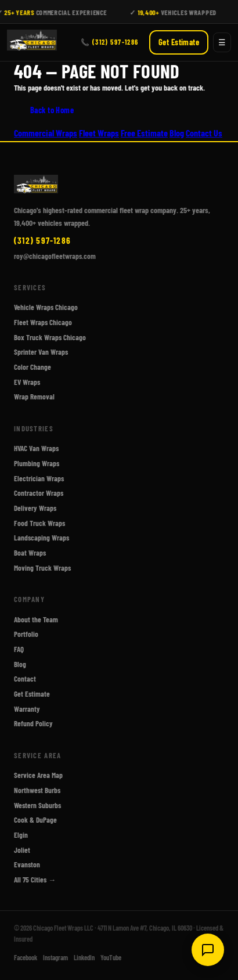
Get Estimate (179, 43)
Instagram (55, 957)
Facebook (26, 957)
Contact (25, 679)
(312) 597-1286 (42, 240)
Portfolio (26, 634)
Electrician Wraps (39, 478)
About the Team (36, 619)
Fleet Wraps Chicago (43, 322)
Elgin (21, 835)
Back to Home (52, 110)
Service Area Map (38, 775)
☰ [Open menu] (222, 42)
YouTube (111, 957)
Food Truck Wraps (39, 523)
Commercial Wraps (46, 133)
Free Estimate (144, 133)
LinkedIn (84, 957)
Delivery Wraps (35, 508)
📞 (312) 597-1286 (110, 42)
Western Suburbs (37, 805)
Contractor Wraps (39, 493)
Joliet (22, 849)
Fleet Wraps (99, 133)
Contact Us (204, 133)
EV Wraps (27, 381)
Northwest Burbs (37, 790)
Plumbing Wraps (37, 463)
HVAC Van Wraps (36, 448)
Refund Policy (33, 723)
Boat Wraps (30, 553)
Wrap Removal (34, 397)
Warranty (27, 708)
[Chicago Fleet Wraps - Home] (32, 43)
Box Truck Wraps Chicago (50, 337)
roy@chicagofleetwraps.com (55, 255)
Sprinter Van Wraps (41, 352)
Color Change (33, 367)
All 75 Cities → (35, 880)
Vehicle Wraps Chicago (46, 307)
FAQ (19, 649)
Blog (177, 133)
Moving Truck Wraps (42, 567)
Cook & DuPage (35, 820)
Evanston (27, 864)
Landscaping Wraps (42, 538)
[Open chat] (208, 950)
